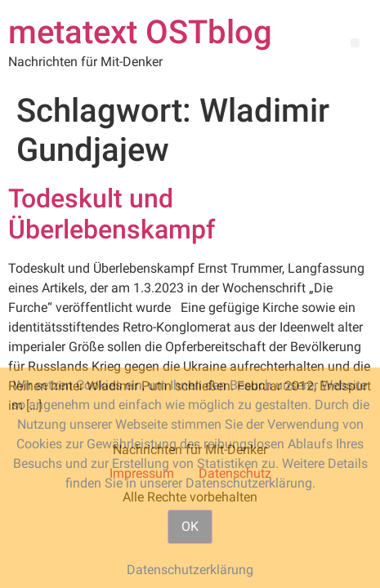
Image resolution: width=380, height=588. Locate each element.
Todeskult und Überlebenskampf (112, 214)
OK (190, 526)
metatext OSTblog (140, 32)
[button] (355, 43)
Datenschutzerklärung (190, 570)
